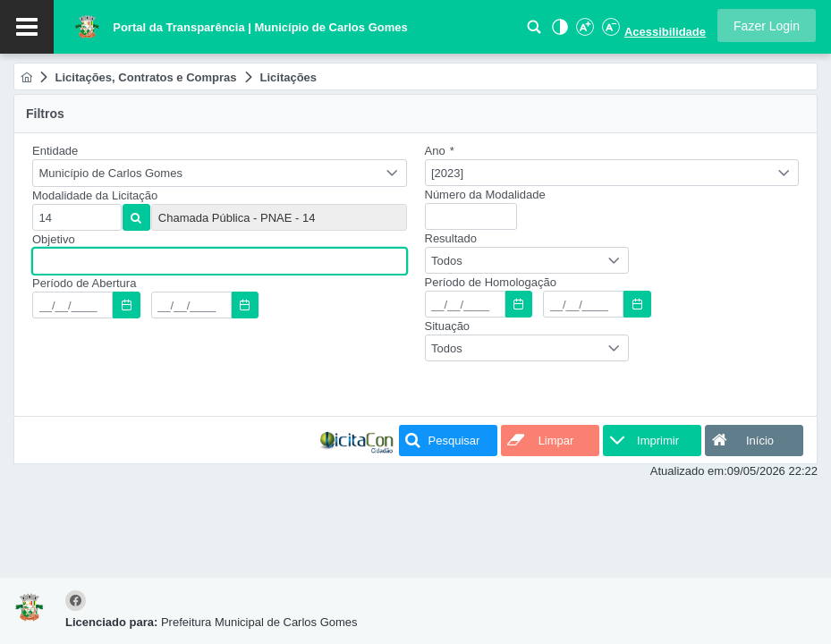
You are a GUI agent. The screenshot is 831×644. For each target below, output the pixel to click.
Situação (448, 326)
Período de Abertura (84, 283)
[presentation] (168, 370)
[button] (767, 25)
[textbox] (77, 217)
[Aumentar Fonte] (584, 32)
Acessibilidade (665, 32)
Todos (447, 261)
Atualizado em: (689, 471)
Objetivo (54, 239)
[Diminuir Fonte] (609, 32)
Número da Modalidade (485, 195)
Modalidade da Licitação (95, 195)
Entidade (55, 151)
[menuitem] (26, 77)
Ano (440, 151)
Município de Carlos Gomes (111, 173)
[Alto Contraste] (558, 32)
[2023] (447, 173)
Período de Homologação (491, 282)
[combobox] (220, 173)
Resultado (451, 238)
